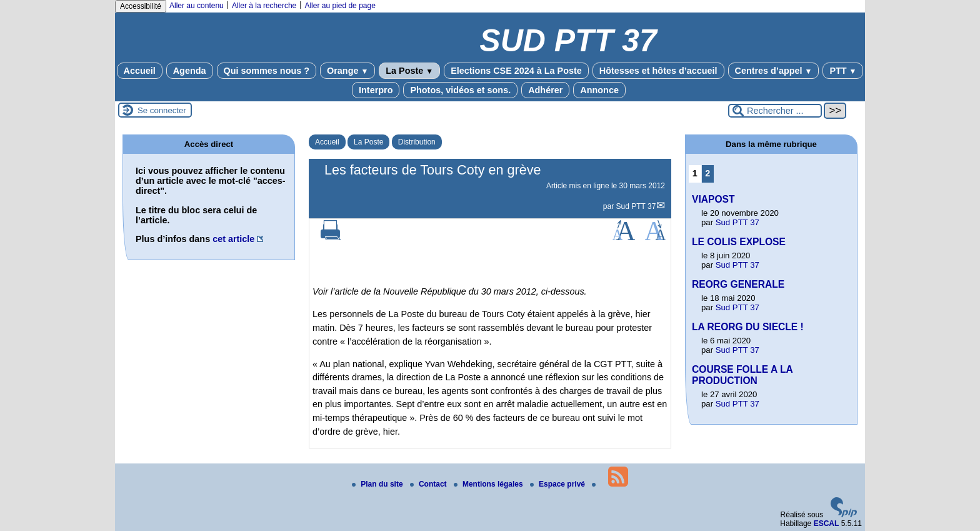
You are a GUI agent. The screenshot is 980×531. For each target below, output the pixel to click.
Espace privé (558, 484)
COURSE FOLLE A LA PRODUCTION (742, 375)
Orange (347, 71)
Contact (429, 484)
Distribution (417, 142)
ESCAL (827, 523)
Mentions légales (489, 484)
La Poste (409, 71)
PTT (843, 71)
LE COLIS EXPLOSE (739, 242)
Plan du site (378, 484)
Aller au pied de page (340, 6)
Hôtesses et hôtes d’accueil (658, 71)
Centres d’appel (774, 71)
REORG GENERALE (738, 284)
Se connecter (162, 110)
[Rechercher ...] (775, 111)
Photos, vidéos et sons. (460, 90)
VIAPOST (713, 199)
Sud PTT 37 (636, 206)
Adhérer (545, 90)
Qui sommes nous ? (267, 71)
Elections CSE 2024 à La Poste (516, 71)
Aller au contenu (197, 6)
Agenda (190, 71)
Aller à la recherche (264, 6)
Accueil (140, 71)
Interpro (376, 90)
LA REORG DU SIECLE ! (748, 327)
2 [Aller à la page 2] (707, 173)
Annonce (599, 90)
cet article (233, 239)
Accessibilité (141, 6)
